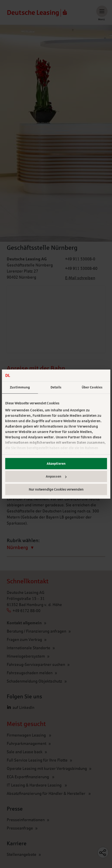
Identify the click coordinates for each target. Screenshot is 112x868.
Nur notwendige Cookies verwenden (56, 489)
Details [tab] (56, 387)
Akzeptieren (56, 464)
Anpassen (56, 476)
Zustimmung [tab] (20, 387)
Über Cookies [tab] (92, 387)
